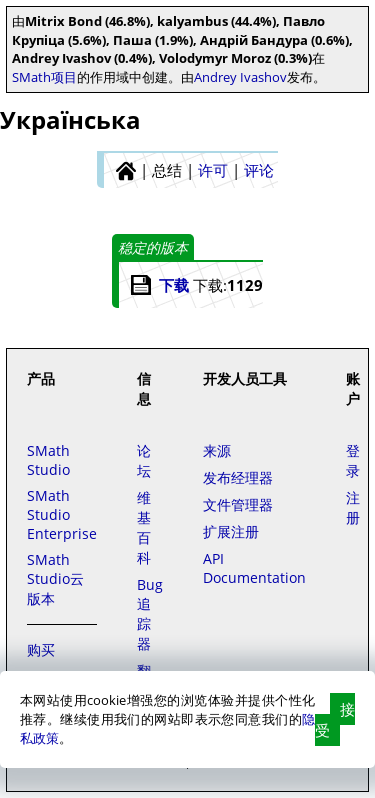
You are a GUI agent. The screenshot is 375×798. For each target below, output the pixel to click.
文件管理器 (238, 504)
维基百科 (144, 527)
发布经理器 (238, 477)
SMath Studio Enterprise (62, 514)
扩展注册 (231, 531)
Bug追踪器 (150, 614)
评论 (259, 170)
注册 (353, 507)
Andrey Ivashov (240, 77)
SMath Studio (48, 460)
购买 (41, 649)
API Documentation (254, 568)
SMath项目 (44, 77)
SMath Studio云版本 (55, 579)
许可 (213, 170)
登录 (353, 460)
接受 (335, 719)
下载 (174, 285)
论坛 (144, 460)
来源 (217, 450)
